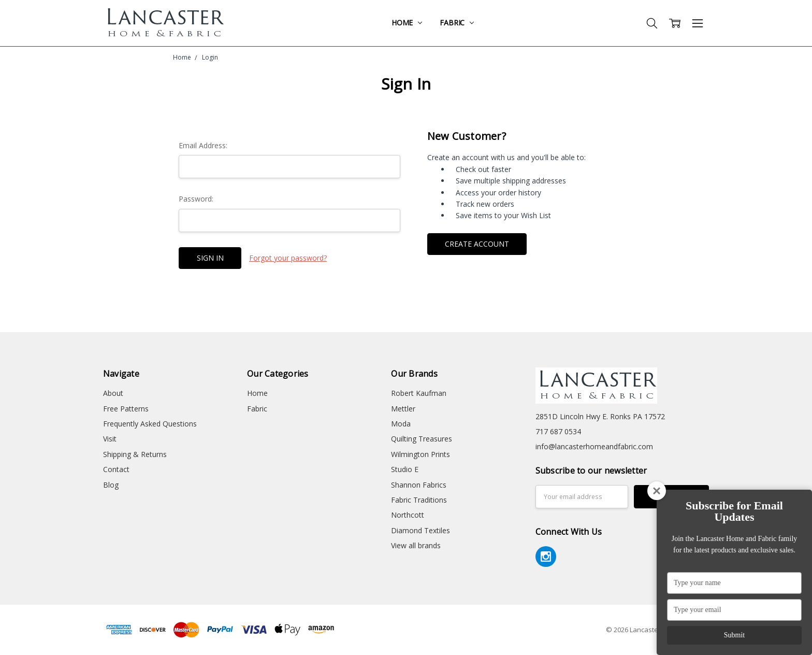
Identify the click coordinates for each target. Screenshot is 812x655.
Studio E (405, 469)
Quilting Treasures (422, 439)
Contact (116, 469)
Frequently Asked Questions (150, 424)
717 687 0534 (558, 431)
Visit (110, 439)
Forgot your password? (288, 258)
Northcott (408, 515)
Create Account (477, 244)
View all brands (416, 545)
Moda (401, 424)
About (113, 393)
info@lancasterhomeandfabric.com (594, 446)
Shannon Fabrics (419, 485)
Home (407, 23)
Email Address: (203, 145)
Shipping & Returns (135, 454)
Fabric (457, 23)
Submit (734, 635)
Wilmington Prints (421, 454)
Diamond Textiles (421, 530)
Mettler (403, 409)
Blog (111, 485)
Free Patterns (126, 409)
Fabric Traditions (419, 500)
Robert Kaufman (419, 393)
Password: (196, 199)
